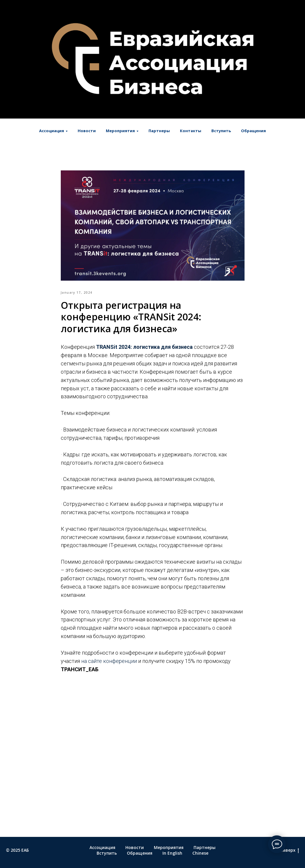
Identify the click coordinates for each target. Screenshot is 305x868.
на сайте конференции (109, 661)
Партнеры (159, 131)
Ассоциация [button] (52, 131)
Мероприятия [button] (120, 131)
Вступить (221, 131)
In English (172, 853)
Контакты (191, 131)
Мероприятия (169, 847)
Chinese (200, 853)
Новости (87, 131)
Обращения (253, 131)
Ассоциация (102, 847)
